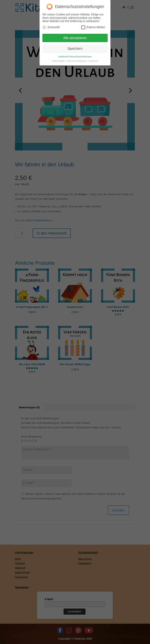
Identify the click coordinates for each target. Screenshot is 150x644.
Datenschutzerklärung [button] (77, 60)
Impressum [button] (93, 60)
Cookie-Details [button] (58, 60)
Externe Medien (93, 26)
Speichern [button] (75, 48)
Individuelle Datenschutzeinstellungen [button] (75, 56)
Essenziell (51, 26)
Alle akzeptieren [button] (75, 37)
